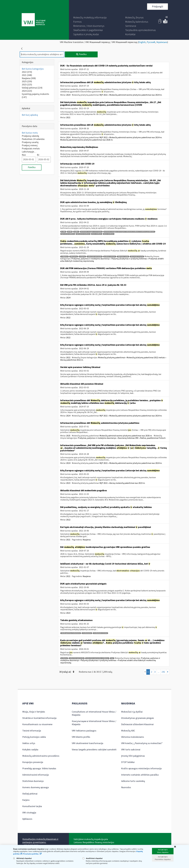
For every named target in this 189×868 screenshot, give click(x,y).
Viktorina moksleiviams (133, 737)
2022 (27, 72)
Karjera (26, 800)
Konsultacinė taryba (32, 806)
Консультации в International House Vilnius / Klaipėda (94, 723)
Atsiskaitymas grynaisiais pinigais (138, 718)
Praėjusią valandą (30, 136)
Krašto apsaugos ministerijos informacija (141, 769)
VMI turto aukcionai (131, 750)
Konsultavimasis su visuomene (37, 724)
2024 (27, 91)
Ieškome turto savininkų (133, 781)
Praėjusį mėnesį (30, 145)
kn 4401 (63, 232)
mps (112, 658)
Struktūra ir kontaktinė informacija (39, 718)
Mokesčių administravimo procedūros (41, 756)
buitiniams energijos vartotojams (91, 232)
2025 (27, 81)
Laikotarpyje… (29, 152)
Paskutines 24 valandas (33, 139)
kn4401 (70, 232)
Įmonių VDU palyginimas (133, 756)
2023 (27, 85)
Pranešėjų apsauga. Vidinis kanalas (39, 769)
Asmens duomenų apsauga (36, 787)
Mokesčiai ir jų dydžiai (132, 712)
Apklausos (27, 819)
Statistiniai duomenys (33, 781)
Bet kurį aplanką (30, 115)
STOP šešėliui (128, 762)
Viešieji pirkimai (32, 88)
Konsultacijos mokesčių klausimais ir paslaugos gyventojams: (40, 841)
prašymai (82, 257)
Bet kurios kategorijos (33, 69)
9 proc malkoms (97, 234)
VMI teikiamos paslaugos (84, 731)
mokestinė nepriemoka (95, 257)
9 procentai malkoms (68, 234)
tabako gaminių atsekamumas (71, 633)
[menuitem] (90, 18)
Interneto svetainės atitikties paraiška (140, 775)
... (159, 672)
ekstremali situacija (137, 257)
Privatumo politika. (31, 854)
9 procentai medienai (83, 234)
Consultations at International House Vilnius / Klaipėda (94, 713)
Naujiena (29, 78)
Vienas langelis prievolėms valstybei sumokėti (94, 750)
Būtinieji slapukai (22, 858)
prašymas (64, 658)
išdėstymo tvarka (123, 257)
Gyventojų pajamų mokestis (35, 96)
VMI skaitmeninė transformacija (87, 743)
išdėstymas (74, 257)
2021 (27, 75)
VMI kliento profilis (81, 737)
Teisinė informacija (32, 731)
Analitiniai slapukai (93, 858)
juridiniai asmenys (110, 257)
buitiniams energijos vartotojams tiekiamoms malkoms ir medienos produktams (129, 232)
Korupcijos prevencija (33, 762)
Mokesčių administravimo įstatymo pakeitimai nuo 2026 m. (87, 140)
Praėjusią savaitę (30, 142)
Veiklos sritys (29, 743)
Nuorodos (126, 787)
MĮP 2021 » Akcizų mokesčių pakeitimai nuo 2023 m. (122, 483)
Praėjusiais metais (31, 149)
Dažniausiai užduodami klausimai (137, 724)
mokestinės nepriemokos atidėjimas (97, 658)
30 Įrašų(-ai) (67, 672)
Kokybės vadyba (30, 750)
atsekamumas (87, 633)
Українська (162, 42)
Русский (151, 42)
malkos (76, 232)
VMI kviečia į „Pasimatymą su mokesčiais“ (142, 743)
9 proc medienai (109, 234)
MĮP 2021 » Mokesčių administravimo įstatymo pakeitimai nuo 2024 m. (131, 95)
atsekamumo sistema (100, 633)
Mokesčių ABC (128, 731)
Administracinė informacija (36, 775)
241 (163, 672)
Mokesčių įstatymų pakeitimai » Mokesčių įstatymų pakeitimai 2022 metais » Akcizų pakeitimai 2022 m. (113, 359)
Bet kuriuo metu (30, 133)
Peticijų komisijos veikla (34, 737)
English (142, 42)
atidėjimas (65, 257)
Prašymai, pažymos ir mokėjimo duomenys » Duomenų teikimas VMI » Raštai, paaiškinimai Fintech (122, 438)
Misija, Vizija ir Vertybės (34, 712)
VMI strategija (29, 813)
